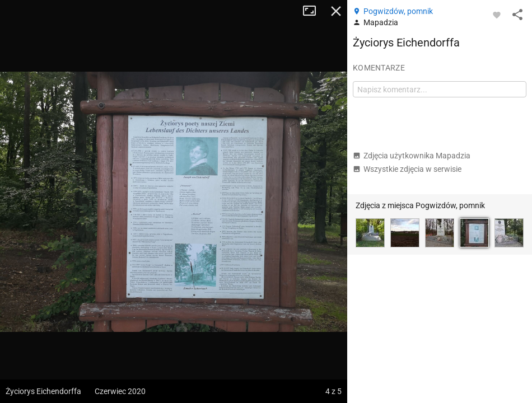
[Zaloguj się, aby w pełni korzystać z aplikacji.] (497, 15)
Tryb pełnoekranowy (314, 11)
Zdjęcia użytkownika (412, 156)
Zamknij (336, 11)
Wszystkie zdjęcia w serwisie (407, 169)
